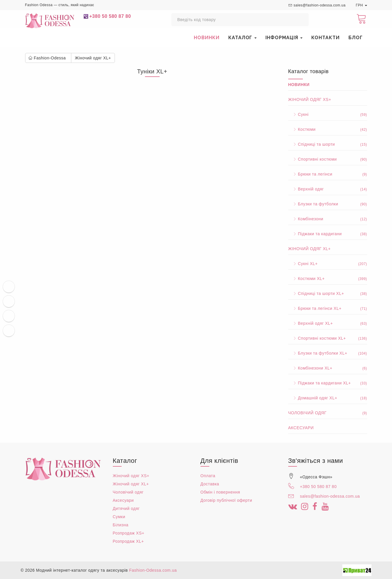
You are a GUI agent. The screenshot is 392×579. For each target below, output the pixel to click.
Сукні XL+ (328, 264)
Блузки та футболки (328, 204)
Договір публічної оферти (226, 500)
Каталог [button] (243, 38)
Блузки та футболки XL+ (328, 353)
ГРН (361, 5)
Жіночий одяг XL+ (310, 249)
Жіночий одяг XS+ (310, 99)
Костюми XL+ (328, 279)
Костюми (328, 129)
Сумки (119, 517)
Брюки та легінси (328, 174)
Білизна (121, 525)
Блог (356, 38)
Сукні (328, 114)
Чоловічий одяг (328, 413)
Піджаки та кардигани (328, 234)
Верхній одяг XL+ (328, 323)
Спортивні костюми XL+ (328, 338)
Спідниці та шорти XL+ (328, 293)
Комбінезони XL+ (328, 368)
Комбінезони (328, 219)
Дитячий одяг (126, 508)
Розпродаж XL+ (128, 541)
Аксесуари (301, 428)
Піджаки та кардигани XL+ (328, 383)
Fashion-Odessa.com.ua (153, 570)
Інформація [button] (284, 38)
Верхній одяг (328, 189)
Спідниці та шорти (328, 144)
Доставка (210, 484)
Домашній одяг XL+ (328, 398)
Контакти (325, 38)
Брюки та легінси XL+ (328, 308)
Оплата (208, 476)
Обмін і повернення (220, 492)
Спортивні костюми (328, 159)
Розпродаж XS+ (129, 533)
